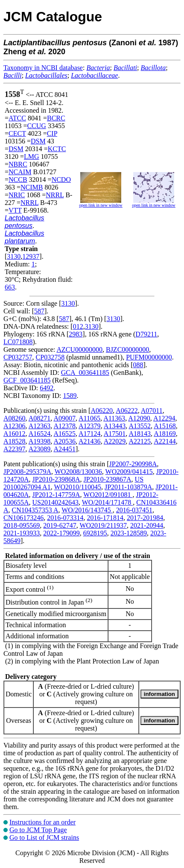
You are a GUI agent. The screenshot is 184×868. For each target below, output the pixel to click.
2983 (76, 334)
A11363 (114, 418)
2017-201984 (145, 518)
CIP (52, 133)
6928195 (95, 533)
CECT (17, 133)
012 (78, 326)
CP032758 (50, 357)
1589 (70, 396)
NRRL (55, 195)
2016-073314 (65, 518)
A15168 (165, 426)
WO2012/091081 (108, 495)
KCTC (57, 149)
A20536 (64, 441)
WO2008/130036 (78, 472)
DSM (38, 141)
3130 (14, 256)
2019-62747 (60, 525)
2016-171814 (105, 518)
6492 (47, 388)
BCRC (56, 118)
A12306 (15, 426)
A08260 (15, 418)
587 (39, 311)
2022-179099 (61, 533)
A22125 (140, 441)
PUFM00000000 (149, 357)
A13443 (115, 426)
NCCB (18, 180)
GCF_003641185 (27, 380)
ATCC (17, 118)
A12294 (164, 418)
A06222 (127, 411)
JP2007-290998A (133, 464)
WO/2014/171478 (108, 502)
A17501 (115, 434)
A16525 (64, 434)
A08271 (40, 418)
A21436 (90, 441)
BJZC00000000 (127, 349)
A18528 (15, 441)
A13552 (140, 426)
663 (10, 287)
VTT (15, 210)
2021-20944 (147, 525)
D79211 (146, 334)
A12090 (139, 418)
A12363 (40, 426)
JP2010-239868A (56, 479)
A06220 (102, 411)
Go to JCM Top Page (38, 830)
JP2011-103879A (128, 487)
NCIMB (32, 187)
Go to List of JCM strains (44, 837)
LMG (32, 156)
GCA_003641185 (85, 373)
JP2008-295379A (27, 472)
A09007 (64, 418)
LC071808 (18, 342)
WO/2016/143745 (87, 510)
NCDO (61, 180)
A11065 (89, 418)
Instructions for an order (42, 822)
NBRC (18, 164)
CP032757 (18, 357)
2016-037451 (134, 510)
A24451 (64, 449)
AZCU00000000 (79, 349)
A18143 (140, 434)
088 (138, 365)
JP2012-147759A (56, 495)
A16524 (40, 434)
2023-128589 (129, 533)
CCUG (36, 126)
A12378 (64, 426)
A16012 (15, 434)
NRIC (17, 195)
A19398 (40, 441)
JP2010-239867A (108, 479)
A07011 (152, 411)
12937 (31, 256)
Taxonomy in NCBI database (43, 68)
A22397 (15, 449)
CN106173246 (23, 518)
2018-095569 (22, 525)
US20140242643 (55, 502)
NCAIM (20, 172)
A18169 (165, 434)
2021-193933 (22, 533)
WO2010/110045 (77, 487)
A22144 (165, 441)
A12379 (90, 426)
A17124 (90, 434)
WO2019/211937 (103, 525)
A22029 (115, 441)
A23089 (40, 449)
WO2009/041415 (129, 472)
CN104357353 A (35, 510)
